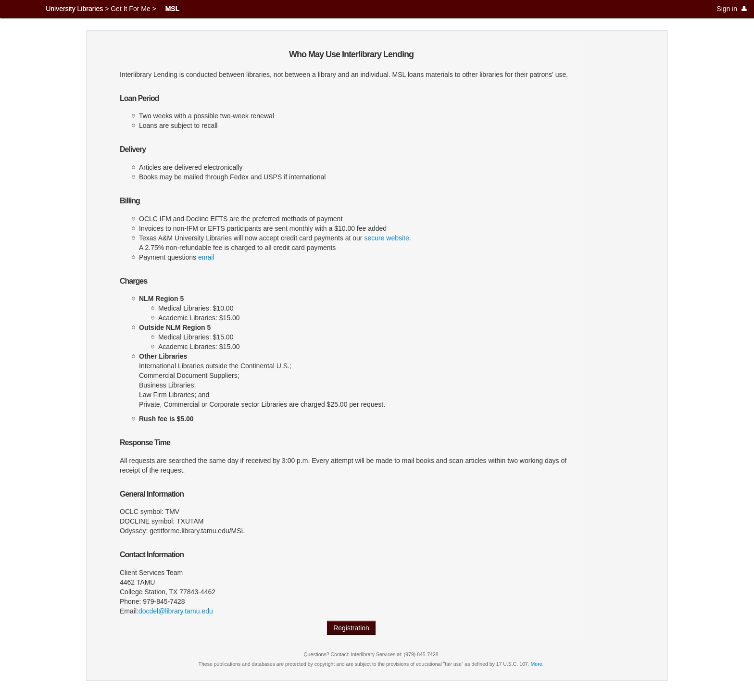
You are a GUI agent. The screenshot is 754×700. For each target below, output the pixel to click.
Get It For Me (130, 9)
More (537, 664)
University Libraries (74, 9)
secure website (386, 238)
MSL (173, 9)
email (206, 257)
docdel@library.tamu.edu (176, 611)
